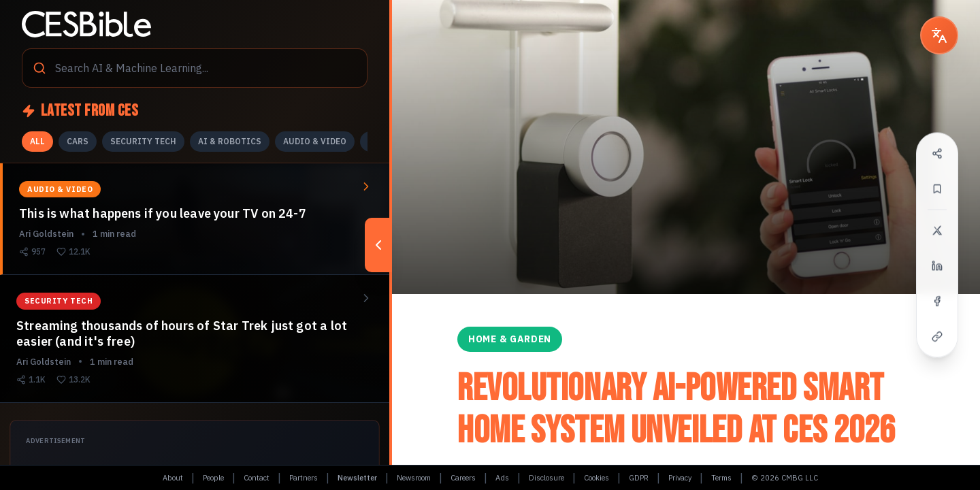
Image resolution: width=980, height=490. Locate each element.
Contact (257, 478)
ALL (37, 141)
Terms (721, 478)
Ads (502, 478)
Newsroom (414, 478)
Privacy (680, 478)
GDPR (639, 478)
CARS (78, 141)
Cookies (597, 478)
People (213, 478)
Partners (304, 478)
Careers (463, 478)
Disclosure (546, 478)
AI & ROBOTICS (230, 141)
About (173, 478)
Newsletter (357, 478)
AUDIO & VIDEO (315, 141)
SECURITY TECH (143, 141)
